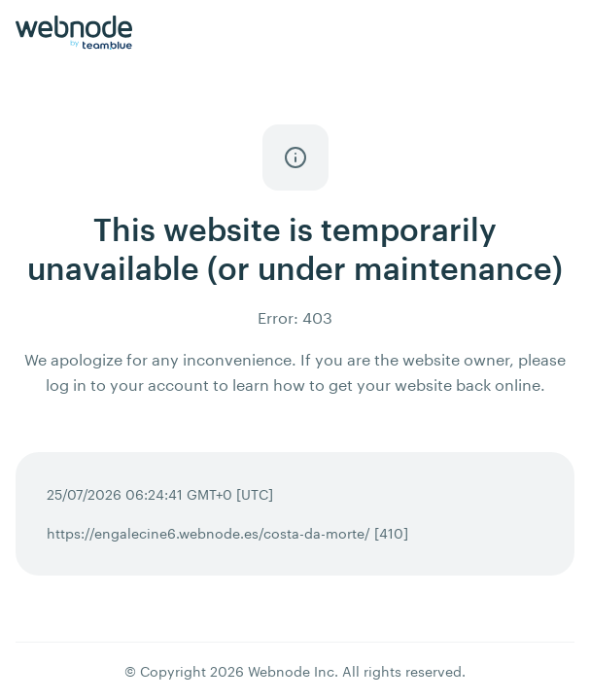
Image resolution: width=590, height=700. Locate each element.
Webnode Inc (291, 671)
